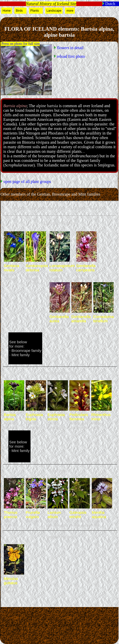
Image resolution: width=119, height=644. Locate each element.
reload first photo (70, 56)
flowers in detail (70, 48)
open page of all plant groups (27, 182)
